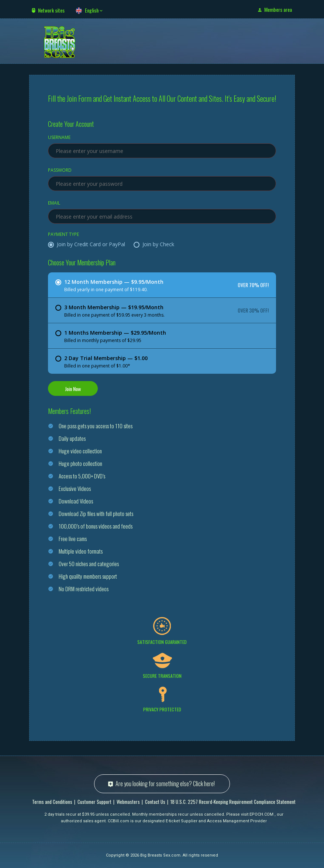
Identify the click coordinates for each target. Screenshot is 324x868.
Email (54, 203)
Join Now (73, 389)
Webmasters (128, 802)
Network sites (51, 10)
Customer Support (94, 802)
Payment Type (63, 235)
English (92, 10)
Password (60, 171)
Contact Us (155, 802)
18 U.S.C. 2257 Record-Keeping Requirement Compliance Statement (233, 802)
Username (59, 138)
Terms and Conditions (52, 802)
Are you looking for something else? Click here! (165, 784)
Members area (278, 9)
